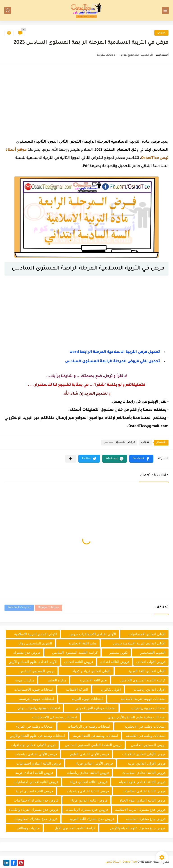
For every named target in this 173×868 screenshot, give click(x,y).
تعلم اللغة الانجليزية (93, 680)
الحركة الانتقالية (77, 689)
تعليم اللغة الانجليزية (83, 643)
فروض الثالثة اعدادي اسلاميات (144, 773)
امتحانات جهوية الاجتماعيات (34, 689)
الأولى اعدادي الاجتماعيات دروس (93, 634)
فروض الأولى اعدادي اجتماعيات (33, 745)
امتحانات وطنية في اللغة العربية (96, 736)
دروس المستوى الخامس (148, 745)
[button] (141, 459)
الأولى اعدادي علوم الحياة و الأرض (33, 662)
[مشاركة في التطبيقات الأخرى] (71, 459)
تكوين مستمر (118, 652)
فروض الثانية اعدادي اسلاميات (144, 791)
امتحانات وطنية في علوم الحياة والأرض (37, 736)
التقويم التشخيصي (153, 652)
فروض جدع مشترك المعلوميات (35, 819)
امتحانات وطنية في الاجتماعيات (55, 717)
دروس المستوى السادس (37, 671)
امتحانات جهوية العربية (87, 699)
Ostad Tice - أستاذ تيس (121, 862)
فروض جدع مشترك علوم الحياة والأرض (138, 828)
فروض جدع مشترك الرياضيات (87, 810)
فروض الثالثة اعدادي (115, 662)
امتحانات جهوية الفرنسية (36, 699)
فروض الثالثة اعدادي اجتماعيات (39, 763)
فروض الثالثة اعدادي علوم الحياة (142, 782)
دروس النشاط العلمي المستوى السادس (93, 745)
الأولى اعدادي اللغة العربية (147, 671)
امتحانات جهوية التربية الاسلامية (143, 699)
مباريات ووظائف (28, 828)
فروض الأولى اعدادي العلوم (90, 754)
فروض (161, 33)
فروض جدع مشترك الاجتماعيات (36, 800)
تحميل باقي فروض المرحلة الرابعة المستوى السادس (113, 361)
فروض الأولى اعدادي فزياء (94, 763)
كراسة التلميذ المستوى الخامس (143, 680)
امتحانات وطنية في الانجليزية (145, 726)
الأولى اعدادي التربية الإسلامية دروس (139, 643)
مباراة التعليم (57, 680)
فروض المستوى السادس (119, 442)
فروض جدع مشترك (27, 652)
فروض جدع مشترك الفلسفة (146, 819)
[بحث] (8, 10)
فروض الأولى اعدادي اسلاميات (144, 754)
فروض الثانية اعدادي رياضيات (88, 791)
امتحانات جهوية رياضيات (148, 708)
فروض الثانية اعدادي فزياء (89, 800)
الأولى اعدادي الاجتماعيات (147, 634)
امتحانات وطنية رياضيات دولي (39, 708)
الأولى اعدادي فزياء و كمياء (91, 671)
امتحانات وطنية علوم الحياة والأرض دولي (137, 717)
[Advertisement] (86, 100)
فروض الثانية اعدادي (79, 662)
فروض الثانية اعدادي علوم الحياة (142, 800)
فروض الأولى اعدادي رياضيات (36, 754)
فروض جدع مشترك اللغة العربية (92, 819)
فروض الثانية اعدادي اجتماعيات (36, 782)
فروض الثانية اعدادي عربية (34, 791)
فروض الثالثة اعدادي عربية (34, 773)
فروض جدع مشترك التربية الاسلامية (140, 810)
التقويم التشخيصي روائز (35, 643)
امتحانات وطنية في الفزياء (35, 726)
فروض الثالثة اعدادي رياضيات (88, 773)
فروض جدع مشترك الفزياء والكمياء (34, 810)
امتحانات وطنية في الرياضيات (89, 726)
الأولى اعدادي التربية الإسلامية (36, 634)
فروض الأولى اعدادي (151, 662)
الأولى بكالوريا (111, 689)
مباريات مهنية (25, 680)
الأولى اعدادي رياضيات (149, 689)
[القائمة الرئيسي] (165, 10)
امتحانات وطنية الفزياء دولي (96, 708)
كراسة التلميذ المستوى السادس (75, 652)
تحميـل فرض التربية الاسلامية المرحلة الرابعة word (115, 352)
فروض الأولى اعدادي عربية (147, 763)
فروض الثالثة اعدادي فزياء (89, 782)
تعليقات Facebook (19, 608)
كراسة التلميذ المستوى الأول (75, 828)
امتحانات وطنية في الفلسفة (146, 736)
